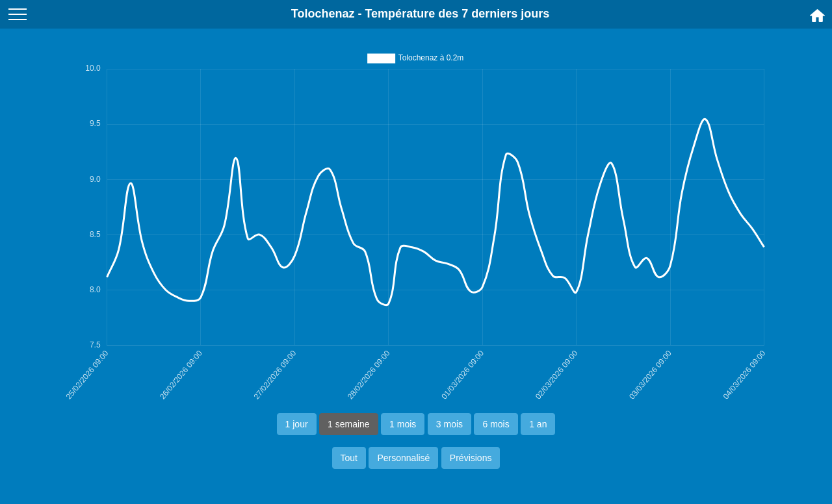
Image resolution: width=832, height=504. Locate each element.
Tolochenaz (323, 14)
